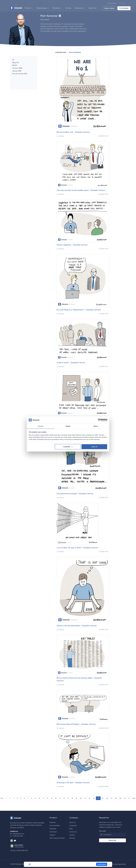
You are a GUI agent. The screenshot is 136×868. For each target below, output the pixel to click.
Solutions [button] (57, 8)
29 (120, 798)
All (13, 60)
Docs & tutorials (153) (20, 74)
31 (129, 798)
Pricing (68, 8)
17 (68, 798)
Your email (103, 831)
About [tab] (96, 426)
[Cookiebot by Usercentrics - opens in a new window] (99, 420)
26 (107, 798)
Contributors (61, 52)
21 (85, 798)
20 (81, 798)
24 (98, 798)
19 (76, 798)
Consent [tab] (40, 426)
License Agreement (119, 864)
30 (125, 798)
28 (116, 798)
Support (52, 835)
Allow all (94, 447)
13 (52, 798)
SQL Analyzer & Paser (57, 838)
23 (94, 798)
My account (112, 3)
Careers (72, 835)
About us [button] (93, 8)
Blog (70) (15, 63)
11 (43, 798)
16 (64, 798)
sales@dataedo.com (17, 834)
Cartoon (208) (17, 68)
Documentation (55, 825)
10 (39, 798)
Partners (72, 838)
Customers (73, 825)
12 (47, 798)
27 (111, 798)
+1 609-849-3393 (16, 836)
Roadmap (53, 829)
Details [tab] (68, 426)
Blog (71, 829)
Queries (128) (17, 71)
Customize (68, 447)
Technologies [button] (42, 8)
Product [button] (28, 8)
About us (73, 822)
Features (53, 822)
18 (72, 798)
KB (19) (15, 65)
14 (56, 798)
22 (89, 798)
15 (60, 798)
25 (103, 798)
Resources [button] (79, 8)
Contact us (73, 832)
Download (53, 832)
